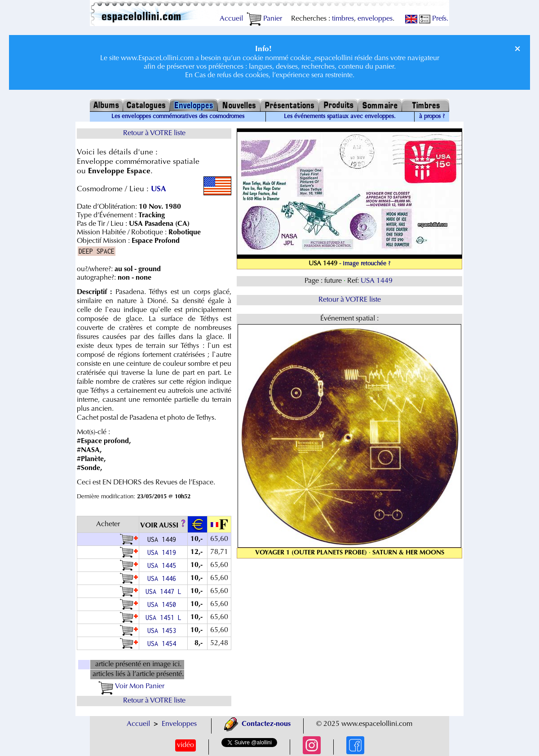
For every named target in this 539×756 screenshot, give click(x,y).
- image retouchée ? (365, 264)
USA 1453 (163, 631)
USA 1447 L (163, 591)
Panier (264, 19)
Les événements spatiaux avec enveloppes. (340, 117)
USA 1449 (378, 281)
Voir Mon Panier (131, 686)
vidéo (186, 745)
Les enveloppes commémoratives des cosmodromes (178, 117)
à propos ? (432, 117)
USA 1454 (163, 644)
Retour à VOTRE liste (154, 133)
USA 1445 (163, 565)
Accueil (231, 19)
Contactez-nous (257, 724)
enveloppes (375, 19)
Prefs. (434, 19)
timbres (343, 19)
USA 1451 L (163, 618)
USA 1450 (163, 604)
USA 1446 (163, 578)
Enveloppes (179, 724)
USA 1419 (163, 552)
